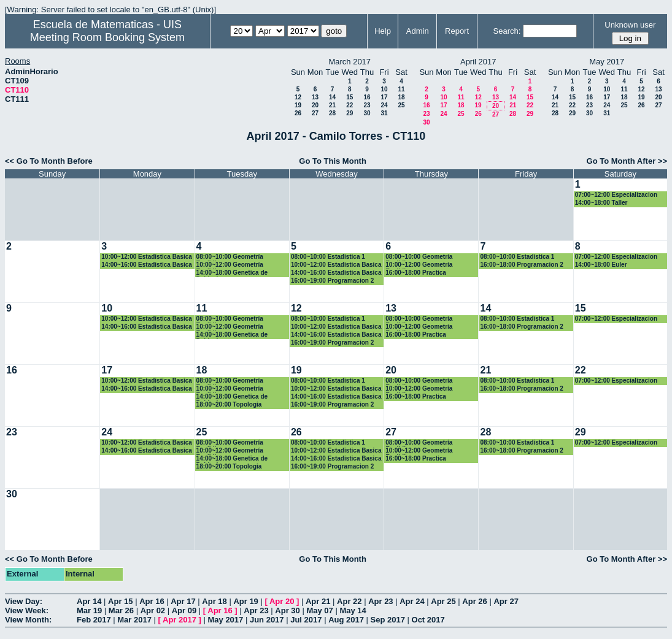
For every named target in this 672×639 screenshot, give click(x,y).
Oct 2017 (428, 620)
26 (298, 113)
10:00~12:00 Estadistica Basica (147, 257)
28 (332, 113)
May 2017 (225, 620)
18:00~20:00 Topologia (229, 404)
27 (315, 113)
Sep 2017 (388, 620)
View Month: (28, 620)
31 (384, 113)
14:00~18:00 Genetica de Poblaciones (232, 273)
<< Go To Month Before (49, 161)
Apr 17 (183, 601)
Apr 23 (380, 601)
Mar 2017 (134, 620)
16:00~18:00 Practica (416, 273)
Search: (507, 31)
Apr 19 (245, 601)
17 (384, 97)
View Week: (27, 610)
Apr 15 (120, 601)
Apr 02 (153, 610)
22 (350, 105)
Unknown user (630, 25)
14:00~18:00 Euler (601, 265)
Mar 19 (89, 610)
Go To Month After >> (627, 161)
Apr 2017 (180, 620)
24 (384, 105)
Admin (418, 31)
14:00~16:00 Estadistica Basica (147, 265)
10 (384, 89)
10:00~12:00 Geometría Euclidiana (230, 265)
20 (315, 105)
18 (401, 97)
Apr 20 (282, 601)
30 (367, 113)
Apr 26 (474, 601)
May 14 (353, 610)
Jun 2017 (267, 620)
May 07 (319, 610)
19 (298, 105)
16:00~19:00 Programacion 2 (332, 281)
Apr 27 (506, 601)
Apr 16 (152, 601)
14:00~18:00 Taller (601, 203)
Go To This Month (333, 161)
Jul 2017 (306, 620)
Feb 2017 (94, 620)
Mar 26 (121, 610)
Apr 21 (318, 601)
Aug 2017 (346, 620)
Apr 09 (184, 610)
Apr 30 (287, 610)
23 (367, 105)
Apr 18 (214, 601)
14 (332, 97)
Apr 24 (412, 601)
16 (367, 97)
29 (350, 113)
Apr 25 (443, 601)
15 (350, 97)
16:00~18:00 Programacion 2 (521, 265)
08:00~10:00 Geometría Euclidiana (230, 257)
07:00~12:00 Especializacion (616, 195)
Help (383, 31)
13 (315, 97)
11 (401, 89)
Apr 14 (89, 601)
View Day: (24, 601)
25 (401, 105)
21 (332, 105)
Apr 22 (349, 601)
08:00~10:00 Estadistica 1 (328, 257)
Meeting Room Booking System (107, 37)
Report (457, 31)
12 (298, 97)
